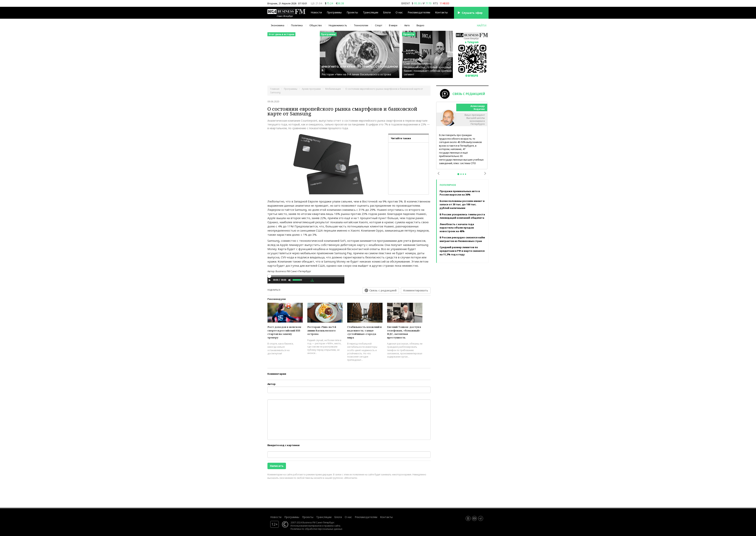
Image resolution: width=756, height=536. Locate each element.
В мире (393, 25)
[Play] (270, 280)
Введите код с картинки (283, 445)
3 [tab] (463, 174)
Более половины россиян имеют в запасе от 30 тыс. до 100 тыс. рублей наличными (462, 204)
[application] (306, 281)
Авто (407, 25)
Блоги (387, 12)
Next (485, 173)
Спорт (379, 25)
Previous (438, 173)
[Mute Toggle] (290, 280)
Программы (334, 12)
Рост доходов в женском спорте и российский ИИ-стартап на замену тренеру (284, 332)
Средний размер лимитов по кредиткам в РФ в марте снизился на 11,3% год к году (462, 251)
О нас (399, 12)
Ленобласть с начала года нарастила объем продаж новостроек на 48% (457, 228)
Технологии (361, 25)
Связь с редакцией (383, 290)
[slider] (306, 276)
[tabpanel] (462, 136)
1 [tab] (458, 174)
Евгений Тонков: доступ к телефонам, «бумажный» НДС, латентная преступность (404, 332)
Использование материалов (306, 526)
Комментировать (416, 290)
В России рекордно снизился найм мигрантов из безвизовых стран (462, 239)
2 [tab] (461, 174)
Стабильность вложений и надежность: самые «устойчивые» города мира (364, 332)
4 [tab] (466, 174)
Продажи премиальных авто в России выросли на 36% (460, 193)
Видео (420, 25)
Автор (271, 384)
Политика (297, 25)
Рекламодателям (419, 12)
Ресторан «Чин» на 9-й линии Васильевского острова (322, 330)
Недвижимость (338, 25)
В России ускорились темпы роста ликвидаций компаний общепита (462, 216)
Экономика (278, 25)
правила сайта (332, 526)
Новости (316, 12)
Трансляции (371, 12)
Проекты (352, 12)
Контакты (441, 12)
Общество (316, 25)
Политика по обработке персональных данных (316, 529)
